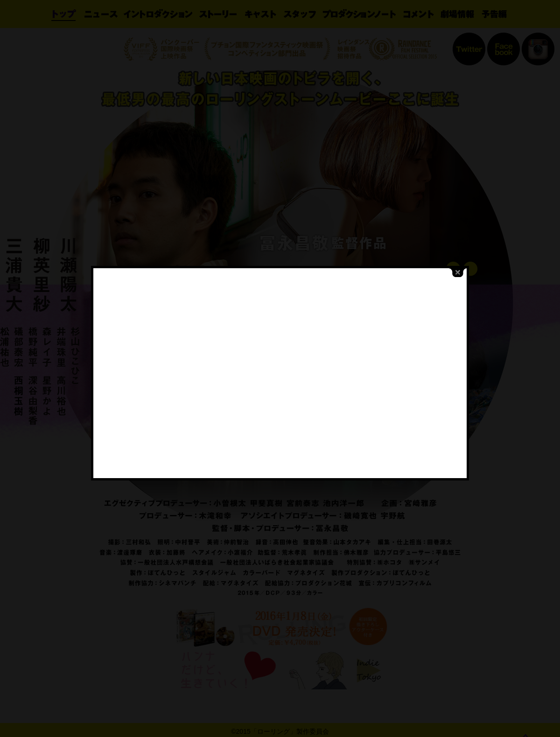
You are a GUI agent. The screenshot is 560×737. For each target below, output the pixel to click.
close (450, 257)
